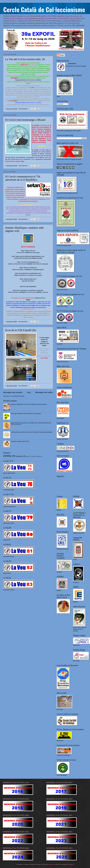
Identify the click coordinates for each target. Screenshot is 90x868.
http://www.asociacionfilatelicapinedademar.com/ (28, 256)
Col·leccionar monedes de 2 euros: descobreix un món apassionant (32, 432)
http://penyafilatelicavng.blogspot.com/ (28, 273)
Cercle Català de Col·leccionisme (44, 9)
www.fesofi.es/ (40, 298)
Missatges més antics (44, 392)
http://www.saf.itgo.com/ (28, 279)
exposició (19, 456)
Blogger (71, 864)
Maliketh (51, 864)
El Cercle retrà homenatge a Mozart (25, 120)
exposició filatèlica (36, 456)
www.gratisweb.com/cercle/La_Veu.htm (28, 80)
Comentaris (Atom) (18, 396)
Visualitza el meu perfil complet (76, 66)
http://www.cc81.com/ (28, 251)
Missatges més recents (13, 392)
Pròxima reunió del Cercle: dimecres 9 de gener (26, 413)
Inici (29, 392)
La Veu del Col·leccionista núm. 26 (25, 59)
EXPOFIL (7, 456)
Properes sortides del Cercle (20, 441)
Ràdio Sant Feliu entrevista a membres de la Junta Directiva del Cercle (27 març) (31, 424)
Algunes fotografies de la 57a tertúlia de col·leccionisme (29, 404)
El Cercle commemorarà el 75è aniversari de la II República (23, 178)
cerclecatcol (72, 64)
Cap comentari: (23, 109)
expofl (28, 456)
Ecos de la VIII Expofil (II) (21, 330)
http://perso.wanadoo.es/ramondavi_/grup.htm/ (28, 290)
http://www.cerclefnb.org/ (28, 268)
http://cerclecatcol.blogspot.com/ (28, 262)
